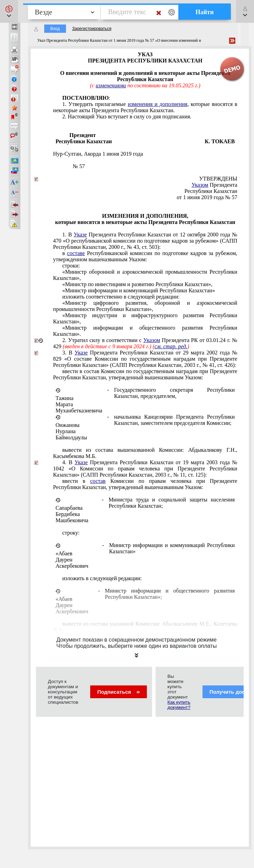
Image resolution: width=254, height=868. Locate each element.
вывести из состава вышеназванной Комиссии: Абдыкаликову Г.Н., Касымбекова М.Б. (145, 453)
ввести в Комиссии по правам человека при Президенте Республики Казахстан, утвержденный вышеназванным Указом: (145, 484)
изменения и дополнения (158, 104)
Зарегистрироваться (92, 29)
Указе (80, 235)
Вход (55, 29)
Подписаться (118, 692)
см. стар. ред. (171, 346)
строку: (71, 533)
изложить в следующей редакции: (102, 578)
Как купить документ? (179, 705)
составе (76, 253)
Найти (205, 12)
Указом (200, 185)
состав (98, 481)
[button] (9, 11)
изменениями (111, 85)
